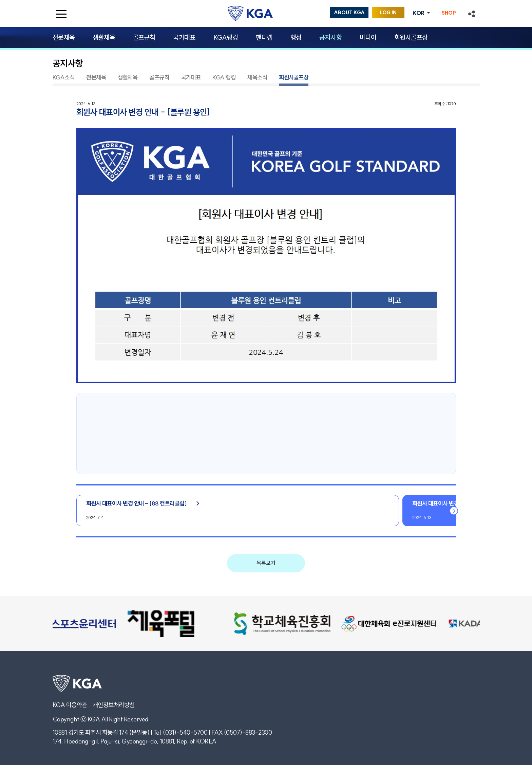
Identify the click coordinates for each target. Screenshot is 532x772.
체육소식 (257, 77)
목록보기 (266, 563)
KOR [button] (419, 13)
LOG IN (388, 13)
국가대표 (184, 37)
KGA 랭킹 (224, 77)
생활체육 (104, 37)
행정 (296, 37)
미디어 (368, 37)
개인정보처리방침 (114, 705)
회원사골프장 (411, 37)
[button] (472, 13)
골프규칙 (144, 37)
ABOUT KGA (349, 13)
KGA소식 (64, 77)
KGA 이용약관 (70, 705)
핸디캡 (264, 37)
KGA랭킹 (226, 37)
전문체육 (64, 37)
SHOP (449, 13)
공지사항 (330, 37)
